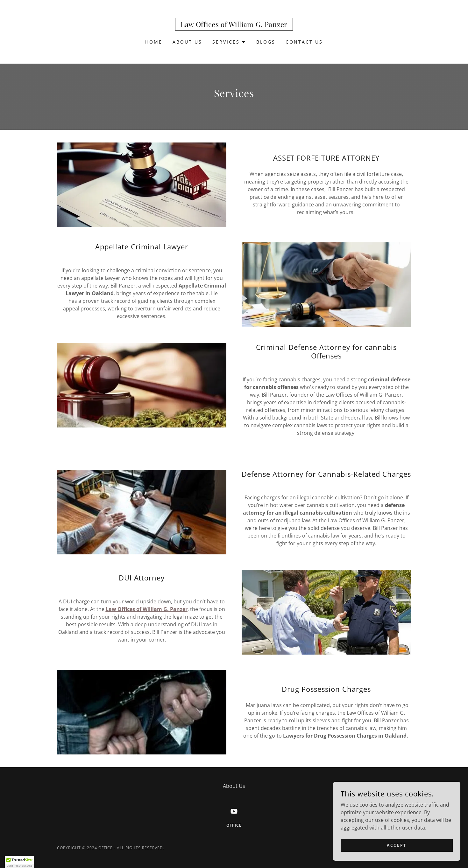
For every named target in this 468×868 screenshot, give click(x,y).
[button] (229, 42)
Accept (397, 845)
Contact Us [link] (304, 42)
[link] (234, 25)
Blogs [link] (266, 42)
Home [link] (154, 42)
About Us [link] (187, 42)
